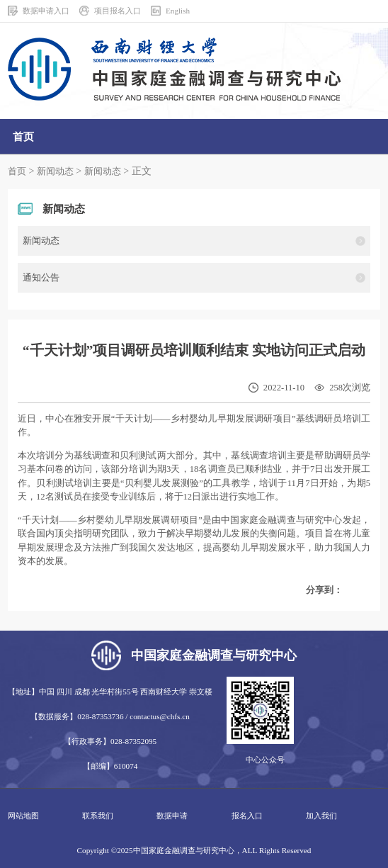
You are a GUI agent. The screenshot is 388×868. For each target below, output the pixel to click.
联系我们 (98, 816)
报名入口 (247, 816)
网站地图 (23, 816)
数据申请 (172, 816)
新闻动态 (55, 171)
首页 (17, 171)
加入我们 (321, 816)
